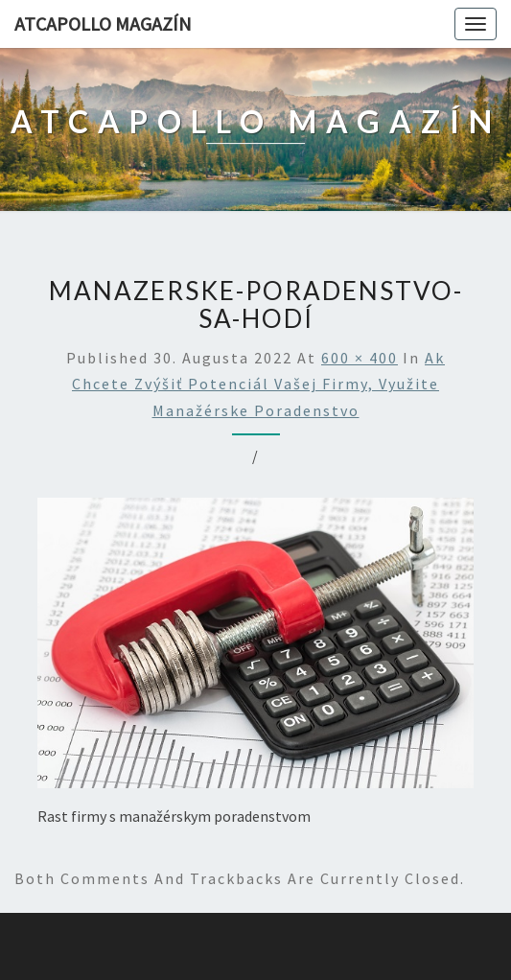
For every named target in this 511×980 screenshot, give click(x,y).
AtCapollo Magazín (103, 23)
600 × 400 (360, 358)
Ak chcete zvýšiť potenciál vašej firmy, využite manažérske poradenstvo (258, 384)
